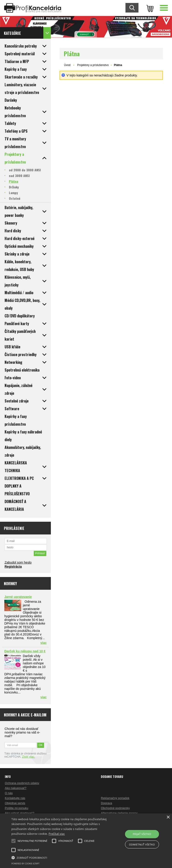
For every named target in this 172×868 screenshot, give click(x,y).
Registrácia (13, 567)
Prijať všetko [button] (142, 834)
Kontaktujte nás (15, 798)
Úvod (67, 65)
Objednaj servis (15, 803)
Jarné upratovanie (18, 597)
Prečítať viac (57, 834)
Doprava (106, 803)
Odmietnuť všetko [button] (142, 844)
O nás (9, 793)
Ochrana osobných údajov (22, 783)
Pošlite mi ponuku (17, 808)
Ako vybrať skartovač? (20, 813)
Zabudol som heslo (18, 562)
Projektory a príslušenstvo (93, 65)
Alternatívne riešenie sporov (119, 813)
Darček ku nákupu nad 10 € (25, 651)
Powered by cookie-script (25, 864)
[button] (60, 857)
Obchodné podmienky (115, 808)
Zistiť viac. (29, 757)
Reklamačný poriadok (115, 798)
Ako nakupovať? (16, 788)
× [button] (168, 817)
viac (43, 643)
